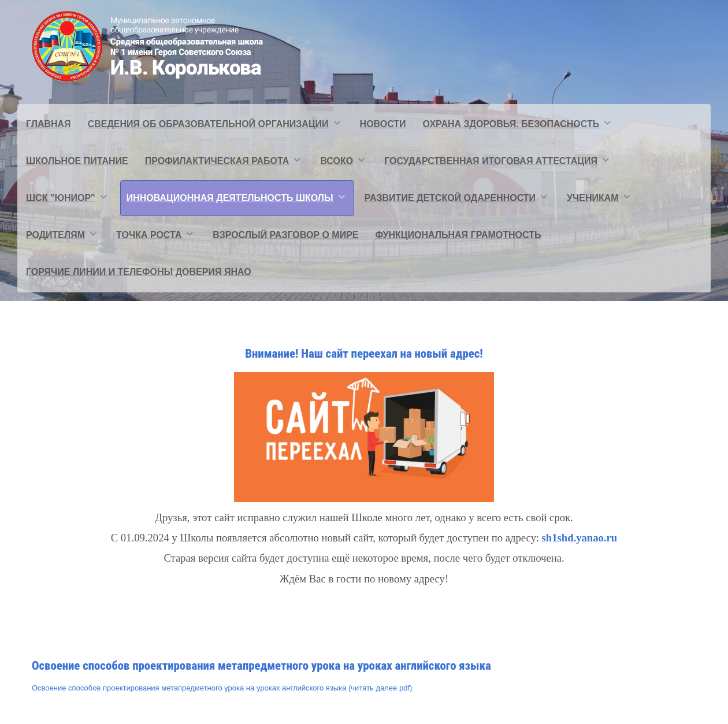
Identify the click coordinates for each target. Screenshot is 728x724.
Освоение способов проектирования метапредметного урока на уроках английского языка (261, 666)
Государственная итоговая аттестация (491, 161)
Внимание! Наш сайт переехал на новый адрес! (364, 354)
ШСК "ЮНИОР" (61, 198)
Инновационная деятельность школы (230, 198)
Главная (49, 124)
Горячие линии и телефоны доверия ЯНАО (139, 272)
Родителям (55, 235)
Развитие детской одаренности (450, 198)
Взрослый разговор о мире (285, 235)
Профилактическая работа (217, 161)
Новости (383, 124)
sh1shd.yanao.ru (580, 538)
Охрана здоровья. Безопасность (511, 124)
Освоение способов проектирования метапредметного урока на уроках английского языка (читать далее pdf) (222, 688)
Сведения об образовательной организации (208, 124)
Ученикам (593, 198)
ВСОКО (337, 161)
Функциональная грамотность (458, 235)
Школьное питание (77, 161)
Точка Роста (149, 235)
